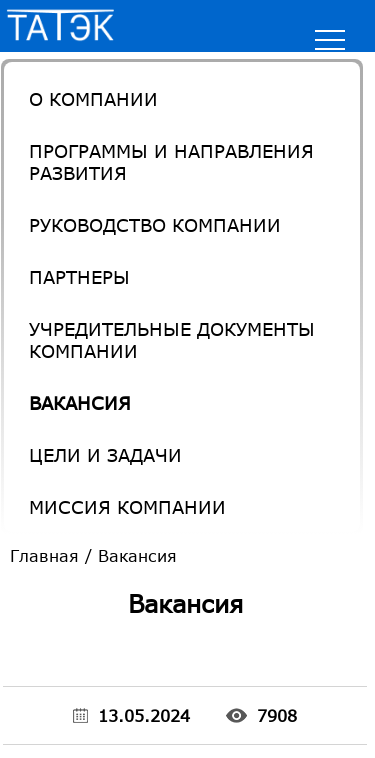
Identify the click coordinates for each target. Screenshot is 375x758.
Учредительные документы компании (172, 340)
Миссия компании (127, 507)
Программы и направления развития (171, 162)
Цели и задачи (105, 455)
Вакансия (80, 403)
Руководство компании (155, 225)
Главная (44, 555)
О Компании (93, 99)
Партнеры (79, 277)
